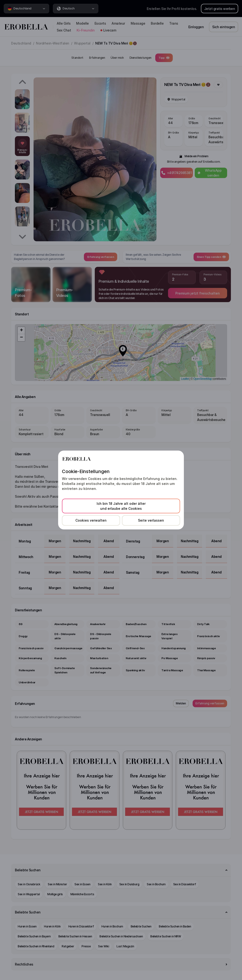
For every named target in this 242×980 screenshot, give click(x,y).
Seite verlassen (151, 520)
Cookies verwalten (91, 520)
